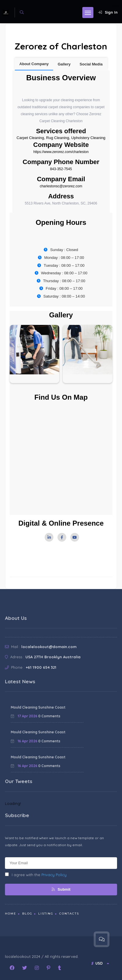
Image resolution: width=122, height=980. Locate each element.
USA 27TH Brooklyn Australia (53, 657)
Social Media (91, 64)
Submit (61, 889)
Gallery (64, 64)
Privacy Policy (54, 875)
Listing (46, 914)
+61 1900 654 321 (41, 667)
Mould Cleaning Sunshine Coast (38, 707)
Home (11, 914)
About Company (34, 64)
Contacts (69, 914)
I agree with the (36, 875)
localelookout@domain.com (49, 647)
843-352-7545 (61, 169)
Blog (27, 914)
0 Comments (49, 716)
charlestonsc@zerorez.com (61, 186)
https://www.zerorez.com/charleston (61, 152)
